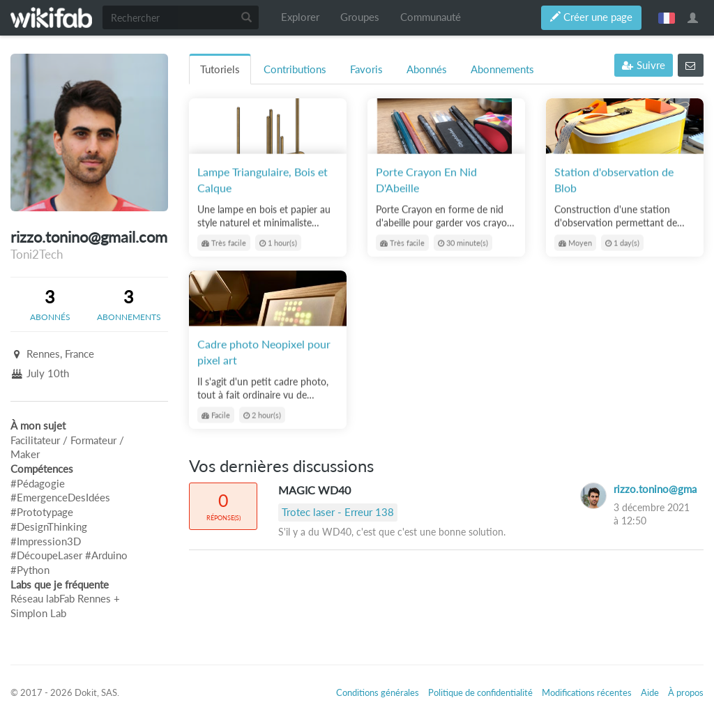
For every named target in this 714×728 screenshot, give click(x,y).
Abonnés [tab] (427, 69)
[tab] (50, 304)
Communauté (431, 17)
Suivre (644, 65)
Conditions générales (378, 692)
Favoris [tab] (366, 69)
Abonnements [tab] (502, 69)
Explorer (300, 17)
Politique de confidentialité (480, 692)
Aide (650, 692)
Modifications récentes (587, 692)
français (667, 17)
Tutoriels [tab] (220, 69)
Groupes (360, 17)
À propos (686, 692)
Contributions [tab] (295, 69)
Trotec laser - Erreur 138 (338, 512)
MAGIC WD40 (314, 490)
